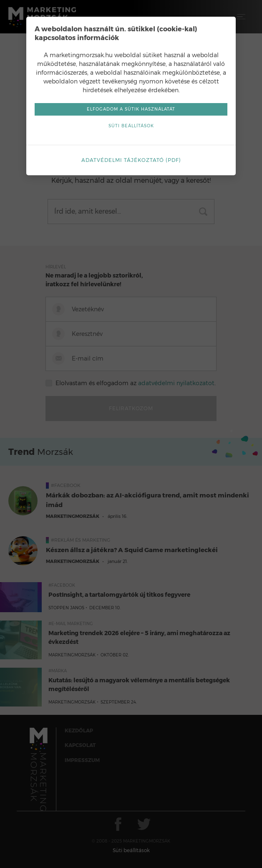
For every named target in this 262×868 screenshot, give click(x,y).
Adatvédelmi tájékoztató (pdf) (131, 160)
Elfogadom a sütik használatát (131, 109)
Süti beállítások (131, 126)
